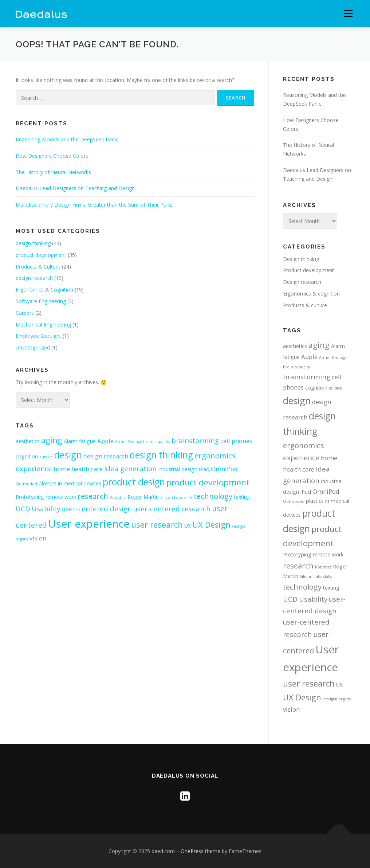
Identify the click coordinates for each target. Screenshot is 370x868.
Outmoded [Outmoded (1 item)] (26, 484)
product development (41, 255)
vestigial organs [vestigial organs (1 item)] (337, 699)
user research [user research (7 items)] (157, 525)
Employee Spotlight (38, 336)
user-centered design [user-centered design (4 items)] (97, 509)
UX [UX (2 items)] (188, 526)
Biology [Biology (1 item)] (135, 442)
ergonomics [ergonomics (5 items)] (215, 455)
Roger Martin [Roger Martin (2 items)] (143, 497)
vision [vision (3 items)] (38, 538)
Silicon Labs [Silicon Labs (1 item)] (171, 497)
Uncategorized (33, 347)
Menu (348, 14)
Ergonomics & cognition (311, 294)
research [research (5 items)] (93, 496)
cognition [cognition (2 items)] (27, 456)
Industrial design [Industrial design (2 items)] (178, 469)
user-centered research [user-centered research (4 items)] (172, 509)
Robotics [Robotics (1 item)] (118, 497)
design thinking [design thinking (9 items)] (161, 455)
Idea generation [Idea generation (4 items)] (130, 468)
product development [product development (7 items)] (208, 482)
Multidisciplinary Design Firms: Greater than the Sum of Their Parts (94, 205)
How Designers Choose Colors (52, 156)
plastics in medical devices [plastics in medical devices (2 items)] (70, 483)
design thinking (33, 243)
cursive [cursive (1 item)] (46, 457)
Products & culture (305, 305)
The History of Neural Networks (53, 172)
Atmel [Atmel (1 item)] (121, 442)
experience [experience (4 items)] (34, 468)
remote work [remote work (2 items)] (61, 497)
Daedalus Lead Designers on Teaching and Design (75, 188)
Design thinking (301, 259)
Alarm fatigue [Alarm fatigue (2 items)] (80, 441)
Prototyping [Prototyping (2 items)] (30, 497)
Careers (25, 313)
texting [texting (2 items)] (242, 497)
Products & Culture (38, 267)
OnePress (192, 851)
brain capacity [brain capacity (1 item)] (157, 442)
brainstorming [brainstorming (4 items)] (195, 440)
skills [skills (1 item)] (188, 497)
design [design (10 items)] (68, 455)
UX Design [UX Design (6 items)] (211, 525)
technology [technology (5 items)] (213, 496)
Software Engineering (41, 301)
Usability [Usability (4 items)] (46, 509)
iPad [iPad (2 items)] (204, 469)
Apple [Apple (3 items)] (105, 441)
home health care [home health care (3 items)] (78, 469)
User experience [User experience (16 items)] (89, 524)
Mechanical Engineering (43, 324)
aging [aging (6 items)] (52, 440)
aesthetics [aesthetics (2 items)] (28, 441)
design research (34, 278)
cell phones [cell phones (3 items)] (236, 441)
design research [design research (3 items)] (106, 456)
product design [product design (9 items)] (134, 482)
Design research (302, 282)
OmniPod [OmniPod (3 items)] (224, 469)
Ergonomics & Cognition (44, 290)
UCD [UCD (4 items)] (23, 509)
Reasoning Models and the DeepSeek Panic (67, 139)
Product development (308, 270)
